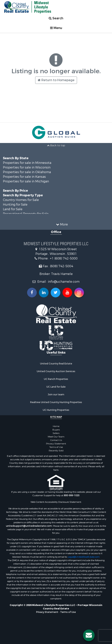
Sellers (56, 433)
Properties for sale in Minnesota (27, 163)
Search (56, 18)
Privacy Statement (56, 444)
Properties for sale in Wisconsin (27, 167)
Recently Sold (56, 451)
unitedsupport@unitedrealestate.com (29, 526)
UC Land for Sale (56, 387)
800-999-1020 (72, 495)
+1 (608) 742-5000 (64, 258)
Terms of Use (56, 447)
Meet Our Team (56, 437)
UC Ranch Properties (56, 379)
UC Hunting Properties (56, 410)
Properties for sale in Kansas (24, 177)
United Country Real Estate (56, 364)
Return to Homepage (56, 80)
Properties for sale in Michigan (26, 181)
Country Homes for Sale (21, 200)
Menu (56, 28)
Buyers (56, 430)
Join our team (56, 395)
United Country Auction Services (56, 371)
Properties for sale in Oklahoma (27, 172)
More (62, 224)
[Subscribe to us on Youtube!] (67, 293)
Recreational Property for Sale (26, 214)
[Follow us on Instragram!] (79, 293)
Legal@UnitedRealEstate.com (84, 557)
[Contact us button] (89, 635)
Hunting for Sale (15, 205)
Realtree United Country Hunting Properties (56, 402)
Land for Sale (13, 209)
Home (56, 426)
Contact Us (56, 440)
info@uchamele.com (64, 282)
